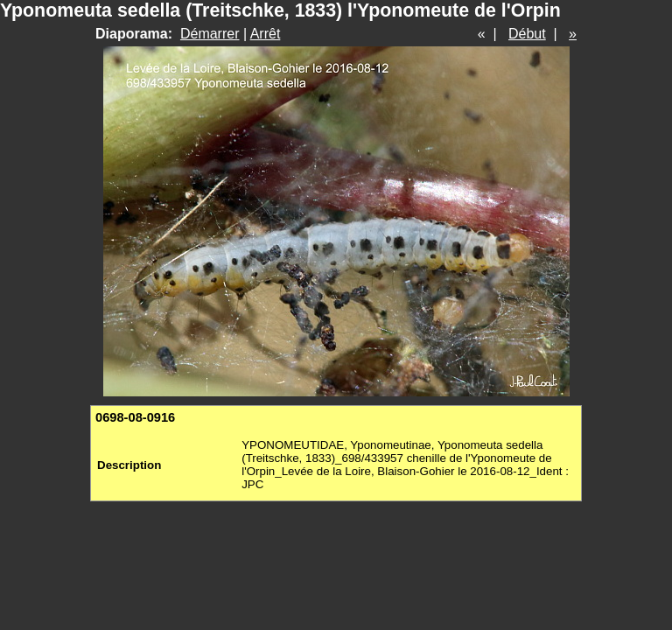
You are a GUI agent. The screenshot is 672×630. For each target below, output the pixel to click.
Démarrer (210, 34)
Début (527, 34)
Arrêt (266, 34)
